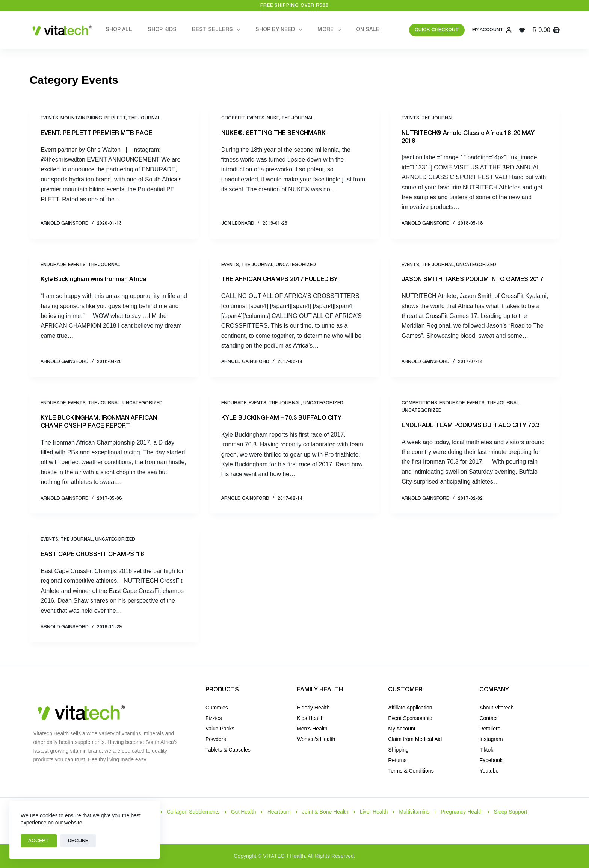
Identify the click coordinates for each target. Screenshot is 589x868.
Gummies (217, 708)
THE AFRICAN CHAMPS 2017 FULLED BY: (280, 280)
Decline (78, 841)
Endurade (53, 265)
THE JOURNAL (144, 118)
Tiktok (486, 750)
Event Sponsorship (410, 718)
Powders (216, 739)
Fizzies (214, 718)
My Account (402, 729)
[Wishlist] (522, 30)
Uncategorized (296, 265)
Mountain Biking (81, 118)
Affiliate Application (410, 708)
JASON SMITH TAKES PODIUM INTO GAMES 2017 (472, 280)
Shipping (398, 750)
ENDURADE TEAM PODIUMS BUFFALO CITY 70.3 (470, 426)
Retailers (490, 729)
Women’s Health (316, 739)
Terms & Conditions (411, 771)
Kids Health (310, 718)
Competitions (419, 403)
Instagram (491, 739)
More (331, 30)
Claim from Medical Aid (415, 739)
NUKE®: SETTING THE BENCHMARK (273, 133)
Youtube (489, 771)
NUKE (273, 118)
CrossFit (233, 118)
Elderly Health (313, 708)
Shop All (119, 30)
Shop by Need (280, 30)
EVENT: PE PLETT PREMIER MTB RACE (96, 133)
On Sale (368, 30)
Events (49, 118)
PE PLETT (115, 118)
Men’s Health (312, 729)
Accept (39, 841)
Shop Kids (162, 30)
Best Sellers (217, 30)
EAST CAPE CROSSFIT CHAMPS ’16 (92, 555)
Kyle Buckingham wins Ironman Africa (93, 280)
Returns (397, 760)
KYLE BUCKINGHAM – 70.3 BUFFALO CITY (281, 418)
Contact (488, 718)
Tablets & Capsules (228, 750)
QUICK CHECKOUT (437, 30)
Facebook (491, 760)
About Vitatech (496, 708)
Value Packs (220, 729)
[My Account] (492, 30)
